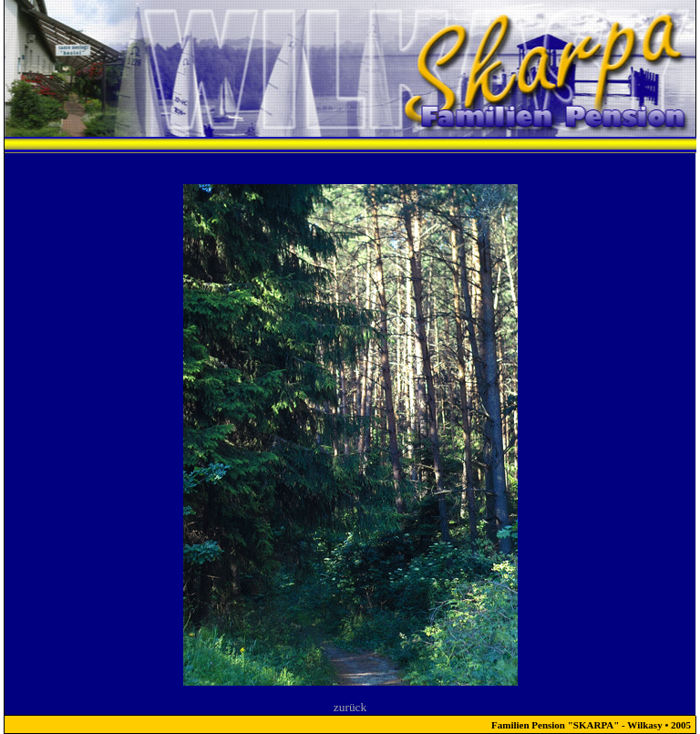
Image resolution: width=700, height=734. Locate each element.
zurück (350, 707)
